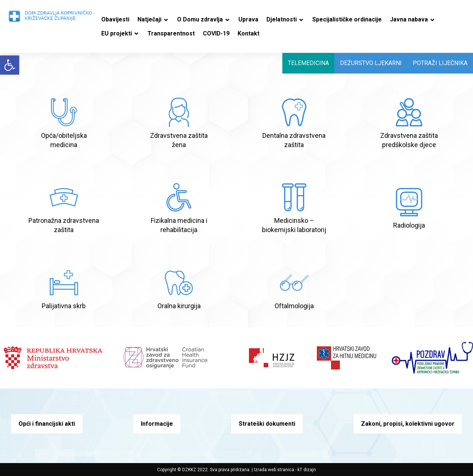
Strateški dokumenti (267, 424)
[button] (10, 65)
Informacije (157, 424)
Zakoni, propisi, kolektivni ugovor (408, 424)
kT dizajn (307, 470)
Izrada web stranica (274, 470)
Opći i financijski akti (47, 424)
